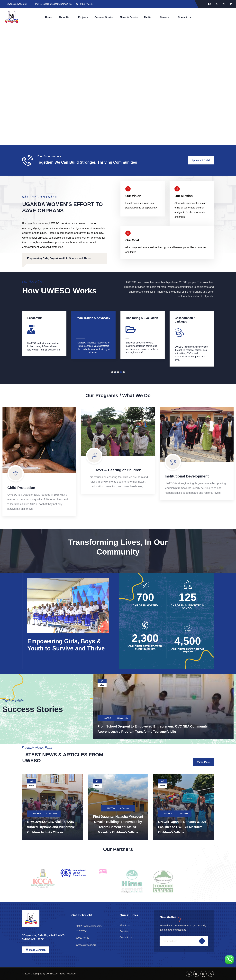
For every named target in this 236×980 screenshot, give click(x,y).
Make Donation (37, 950)
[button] (112, 372)
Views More (203, 762)
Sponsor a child (201, 160)
